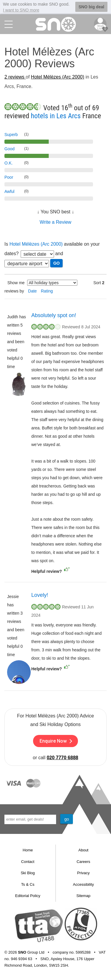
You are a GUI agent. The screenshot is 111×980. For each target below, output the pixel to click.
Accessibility (83, 884)
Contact (28, 861)
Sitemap (84, 895)
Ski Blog (28, 873)
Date (32, 290)
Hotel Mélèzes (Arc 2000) (58, 77)
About (84, 850)
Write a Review (55, 222)
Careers (83, 861)
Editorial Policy (28, 895)
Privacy (83, 873)
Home (28, 850)
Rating (47, 290)
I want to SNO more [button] (21, 10)
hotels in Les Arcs (56, 115)
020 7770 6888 (62, 757)
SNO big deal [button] (91, 7)
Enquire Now (56, 741)
